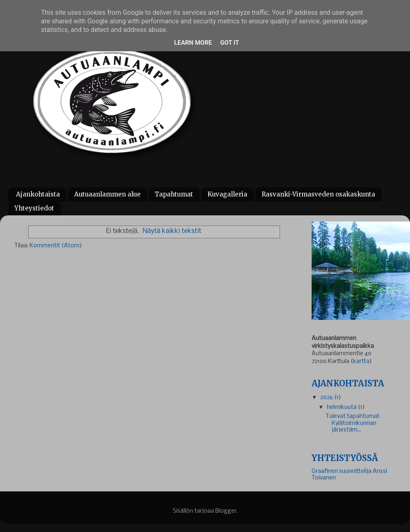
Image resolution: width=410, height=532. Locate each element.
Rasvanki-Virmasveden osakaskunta (318, 194)
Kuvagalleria (227, 194)
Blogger (226, 511)
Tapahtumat (174, 194)
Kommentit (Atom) (56, 246)
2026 (327, 398)
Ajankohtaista (38, 194)
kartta (361, 362)
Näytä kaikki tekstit (172, 231)
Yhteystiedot (34, 208)
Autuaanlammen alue (107, 194)
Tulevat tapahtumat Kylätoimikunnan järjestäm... (353, 423)
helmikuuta (342, 408)
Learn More (193, 43)
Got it (230, 43)
